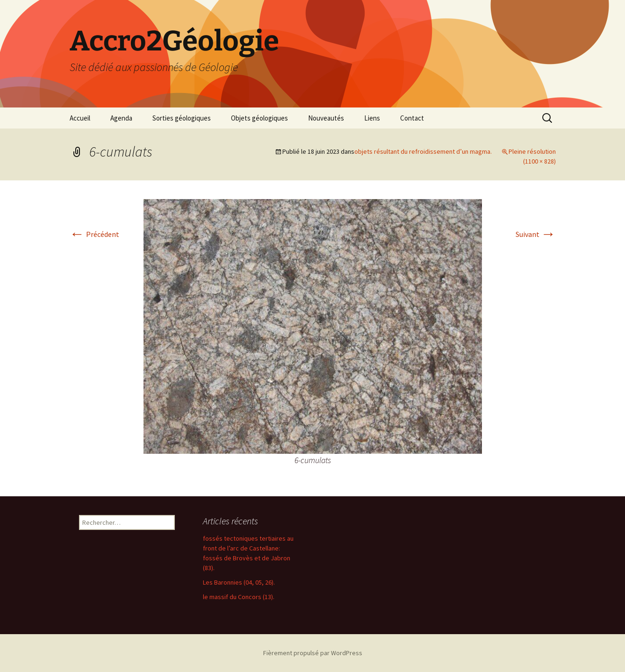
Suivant (536, 234)
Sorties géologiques (182, 118)
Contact (412, 118)
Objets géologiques (259, 118)
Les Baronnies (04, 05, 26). (239, 582)
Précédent (94, 234)
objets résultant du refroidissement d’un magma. (423, 151)
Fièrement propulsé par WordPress (313, 653)
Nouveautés (326, 118)
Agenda (121, 118)
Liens (372, 118)
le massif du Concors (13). (239, 597)
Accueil (80, 118)
